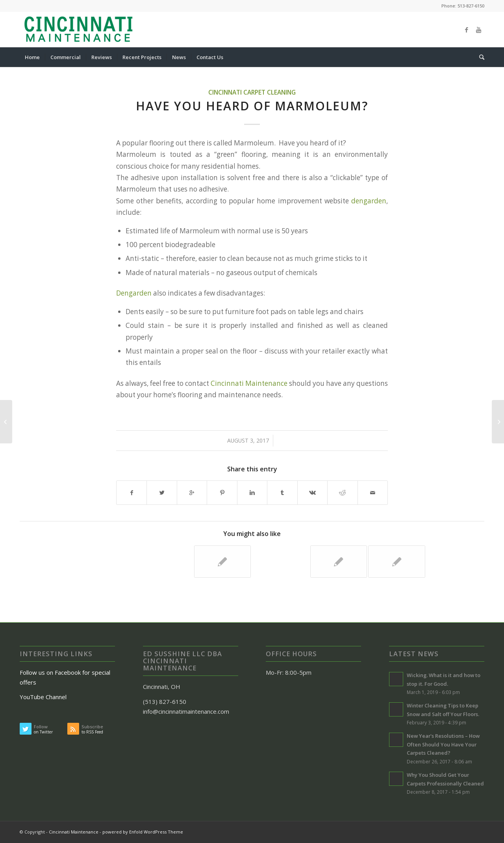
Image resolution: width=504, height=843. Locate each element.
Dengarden (134, 293)
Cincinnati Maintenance (249, 383)
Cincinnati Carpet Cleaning (252, 92)
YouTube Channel (44, 697)
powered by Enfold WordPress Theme (143, 832)
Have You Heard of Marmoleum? (252, 106)
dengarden (369, 201)
